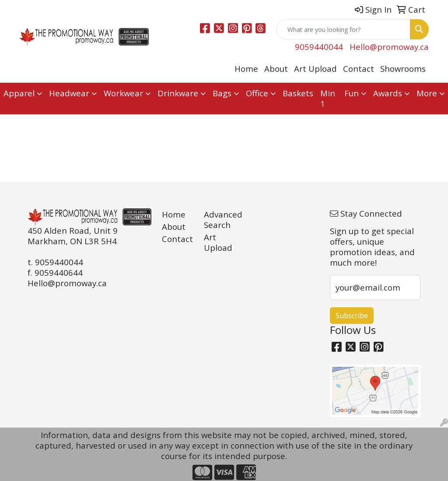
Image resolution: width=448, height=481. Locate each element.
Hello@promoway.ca (389, 47)
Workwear (123, 93)
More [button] (427, 93)
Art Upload (315, 68)
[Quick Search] (343, 29)
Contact (359, 68)
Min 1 (328, 98)
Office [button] (257, 93)
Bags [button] (222, 93)
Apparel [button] (19, 93)
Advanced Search (220, 219)
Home (246, 68)
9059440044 (319, 47)
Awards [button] (388, 93)
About (276, 68)
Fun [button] (352, 93)
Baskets (298, 93)
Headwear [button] (69, 93)
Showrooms (403, 68)
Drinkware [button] (178, 93)
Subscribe (352, 316)
